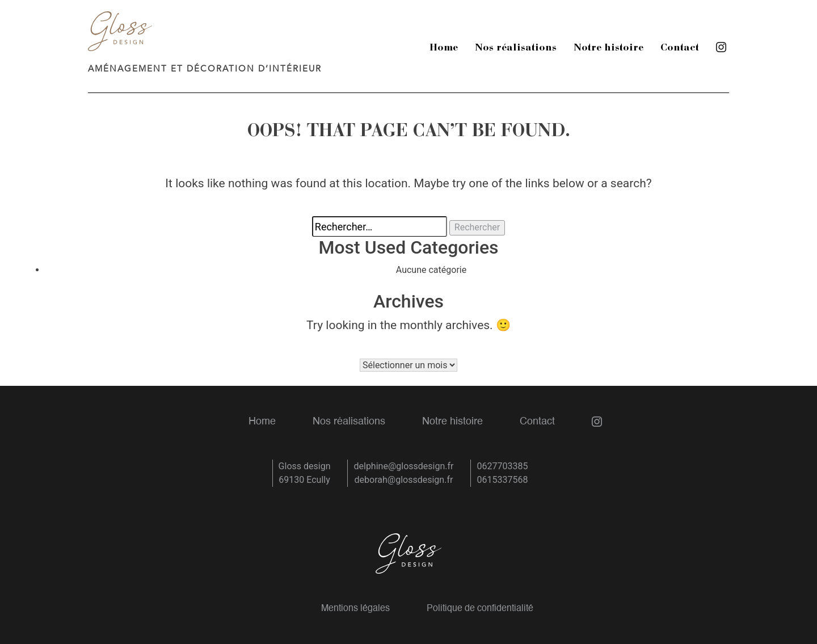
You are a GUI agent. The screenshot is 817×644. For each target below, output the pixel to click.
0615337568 (502, 480)
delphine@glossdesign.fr (403, 466)
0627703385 (502, 466)
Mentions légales (355, 609)
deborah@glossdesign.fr (404, 480)
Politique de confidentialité (480, 609)
